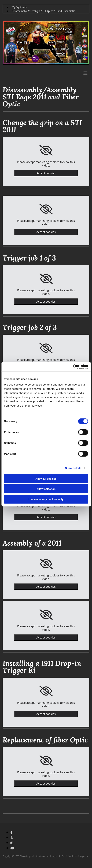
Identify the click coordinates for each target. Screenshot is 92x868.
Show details (73, 468)
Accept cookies (46, 173)
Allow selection (46, 489)
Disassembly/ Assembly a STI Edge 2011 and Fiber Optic (43, 11)
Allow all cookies (46, 479)
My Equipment (20, 7)
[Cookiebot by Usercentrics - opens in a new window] (73, 367)
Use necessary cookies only (46, 499)
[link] (46, 150)
